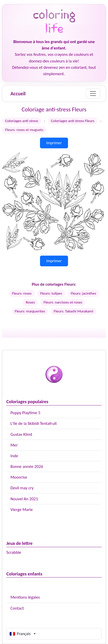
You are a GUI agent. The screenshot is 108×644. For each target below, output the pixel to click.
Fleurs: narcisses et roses (63, 302)
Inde (14, 456)
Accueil (18, 94)
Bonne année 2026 (27, 466)
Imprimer (54, 143)
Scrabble (14, 552)
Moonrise (19, 477)
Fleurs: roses (22, 293)
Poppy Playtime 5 (25, 413)
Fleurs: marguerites (30, 311)
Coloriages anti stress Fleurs (73, 121)
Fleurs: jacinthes (84, 293)
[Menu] (93, 94)
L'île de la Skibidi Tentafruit (34, 423)
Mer (14, 445)
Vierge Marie (22, 510)
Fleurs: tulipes (51, 293)
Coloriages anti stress (22, 121)
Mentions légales (25, 597)
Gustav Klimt (21, 434)
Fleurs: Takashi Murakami (73, 311)
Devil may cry (22, 488)
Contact (17, 608)
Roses (30, 302)
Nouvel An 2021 (24, 499)
